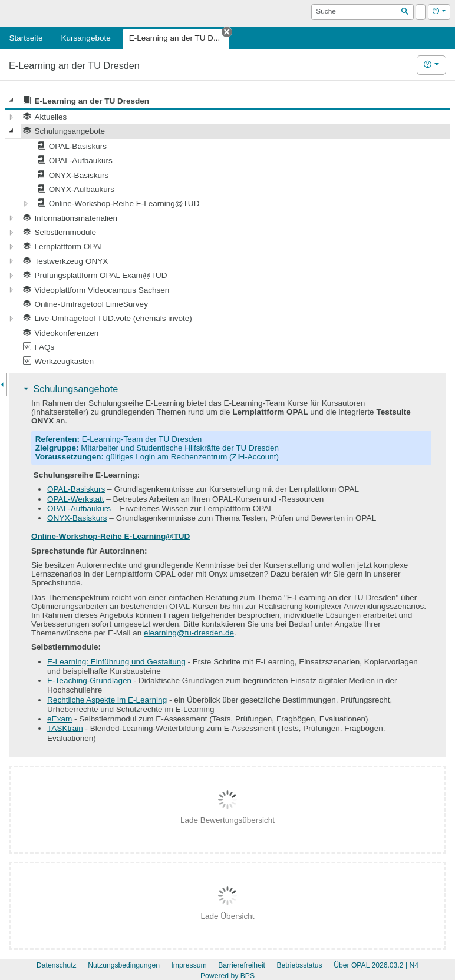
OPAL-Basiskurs (76, 489)
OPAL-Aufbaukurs (79, 509)
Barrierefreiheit (242, 965)
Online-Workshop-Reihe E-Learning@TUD (111, 536)
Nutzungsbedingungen (124, 965)
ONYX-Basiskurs (77, 518)
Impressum (189, 965)
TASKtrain (65, 728)
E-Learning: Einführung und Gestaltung (116, 662)
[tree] (227, 231)
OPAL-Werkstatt (76, 499)
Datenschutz (57, 965)
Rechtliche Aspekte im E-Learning (107, 700)
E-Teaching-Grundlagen (89, 681)
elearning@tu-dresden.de (189, 633)
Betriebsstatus (299, 965)
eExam (60, 719)
